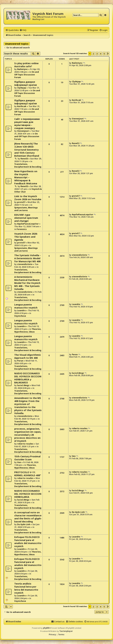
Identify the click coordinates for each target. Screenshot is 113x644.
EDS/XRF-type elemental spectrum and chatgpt (26, 218)
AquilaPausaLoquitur (28, 224)
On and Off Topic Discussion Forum (27, 75)
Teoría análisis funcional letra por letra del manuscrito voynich (26, 588)
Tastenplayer (66, 631)
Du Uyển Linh (24, 524)
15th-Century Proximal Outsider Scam (27, 458)
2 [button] (93, 54)
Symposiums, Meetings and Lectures (26, 209)
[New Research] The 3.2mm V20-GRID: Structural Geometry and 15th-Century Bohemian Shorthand (27, 150)
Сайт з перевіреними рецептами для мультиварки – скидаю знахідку (27, 124)
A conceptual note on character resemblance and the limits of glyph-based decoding (28, 517)
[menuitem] (23, 30)
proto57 (21, 202)
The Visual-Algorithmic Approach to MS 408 (28, 356)
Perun (20, 361)
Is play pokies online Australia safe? (26, 65)
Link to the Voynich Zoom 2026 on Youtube (28, 198)
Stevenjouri (23, 131)
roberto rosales (25, 444)
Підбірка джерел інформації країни (26, 83)
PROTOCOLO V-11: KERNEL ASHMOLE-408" (28, 474)
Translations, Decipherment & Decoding (28, 165)
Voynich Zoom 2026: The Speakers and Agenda (26, 237)
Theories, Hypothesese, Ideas (28, 330)
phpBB (46, 628)
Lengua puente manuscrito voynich (26, 306)
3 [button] (97, 54)
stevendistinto (25, 264)
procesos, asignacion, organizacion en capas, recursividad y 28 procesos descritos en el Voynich (28, 435)
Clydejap (22, 88)
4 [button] (101, 54)
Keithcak (22, 106)
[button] (108, 54)
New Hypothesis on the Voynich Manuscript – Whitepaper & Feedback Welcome (26, 177)
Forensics (22, 229)
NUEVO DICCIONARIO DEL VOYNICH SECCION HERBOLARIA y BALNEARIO (28, 378)
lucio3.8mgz (23, 385)
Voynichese (20, 316)
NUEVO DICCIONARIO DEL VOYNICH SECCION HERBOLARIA (28, 494)
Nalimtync (22, 69)
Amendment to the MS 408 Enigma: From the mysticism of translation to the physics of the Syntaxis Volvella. (28, 406)
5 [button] (104, 54)
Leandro (21, 310)
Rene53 (24, 159)
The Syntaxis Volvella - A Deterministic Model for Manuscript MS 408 (28, 258)
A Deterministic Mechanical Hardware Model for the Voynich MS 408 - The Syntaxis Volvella (27, 283)
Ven (19, 462)
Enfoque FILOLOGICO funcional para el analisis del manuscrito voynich (28, 542)
